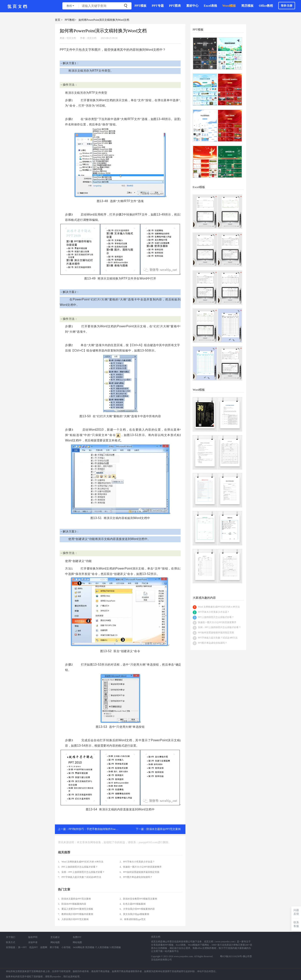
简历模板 (247, 6)
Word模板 (229, 6)
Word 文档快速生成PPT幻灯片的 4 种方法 (219, 607)
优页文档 (71, 38)
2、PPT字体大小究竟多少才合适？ (137, 862)
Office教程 (266, 6)
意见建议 (55, 937)
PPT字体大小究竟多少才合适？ (214, 612)
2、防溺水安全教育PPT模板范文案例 (138, 899)
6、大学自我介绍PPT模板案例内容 (137, 909)
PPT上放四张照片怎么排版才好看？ (216, 617)
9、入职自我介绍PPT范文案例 (73, 919)
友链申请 (33, 942)
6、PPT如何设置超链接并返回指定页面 (139, 872)
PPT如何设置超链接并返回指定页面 (216, 633)
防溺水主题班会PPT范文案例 (164, 829)
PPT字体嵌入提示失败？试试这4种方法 (218, 638)
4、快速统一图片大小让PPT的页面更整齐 (141, 867)
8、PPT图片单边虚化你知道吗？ (136, 877)
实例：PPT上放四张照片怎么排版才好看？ (220, 627)
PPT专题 (158, 6)
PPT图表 (175, 6)
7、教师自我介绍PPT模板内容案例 (76, 914)
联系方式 (11, 942)
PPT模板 (141, 6)
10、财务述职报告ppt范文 (133, 919)
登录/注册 (287, 6)
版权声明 (33, 937)
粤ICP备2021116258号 (231, 956)
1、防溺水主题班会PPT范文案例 (74, 899)
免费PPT (77, 937)
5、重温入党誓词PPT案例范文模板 (76, 909)
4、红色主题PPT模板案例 (133, 904)
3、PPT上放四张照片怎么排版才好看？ (78, 867)
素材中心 (192, 6)
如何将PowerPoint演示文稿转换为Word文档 (104, 20)
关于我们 (11, 937)
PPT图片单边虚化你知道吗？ (213, 643)
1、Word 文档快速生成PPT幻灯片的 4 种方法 (81, 862)
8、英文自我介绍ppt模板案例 (134, 914)
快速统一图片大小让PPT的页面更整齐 (217, 622)
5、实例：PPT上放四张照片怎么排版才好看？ (81, 872)
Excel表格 (210, 6)
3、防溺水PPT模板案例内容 (72, 904)
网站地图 (55, 942)
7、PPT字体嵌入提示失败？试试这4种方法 (80, 877)
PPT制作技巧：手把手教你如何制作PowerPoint (96, 829)
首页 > (59, 20)
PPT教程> (70, 20)
